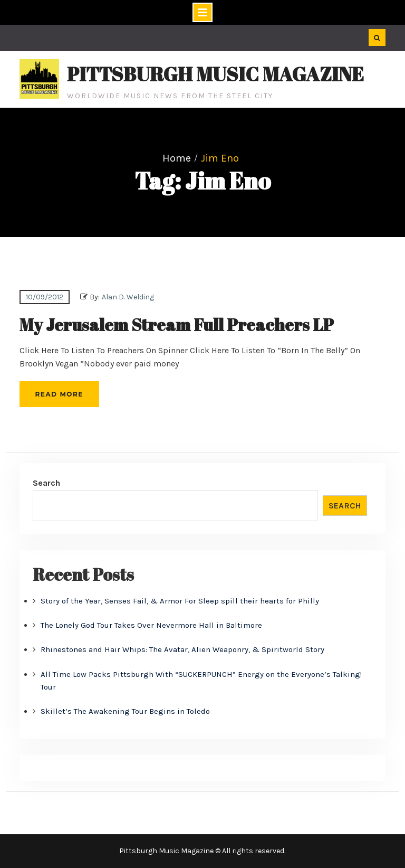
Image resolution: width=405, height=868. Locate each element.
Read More (59, 394)
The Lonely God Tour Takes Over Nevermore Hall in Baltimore (151, 625)
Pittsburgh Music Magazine (215, 74)
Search (46, 483)
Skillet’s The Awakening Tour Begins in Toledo (125, 711)
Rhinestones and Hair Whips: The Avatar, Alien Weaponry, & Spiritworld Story (182, 649)
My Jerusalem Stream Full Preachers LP (177, 324)
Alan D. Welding (128, 297)
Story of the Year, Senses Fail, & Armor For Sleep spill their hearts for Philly (180, 601)
